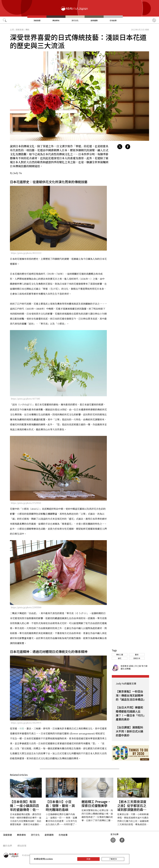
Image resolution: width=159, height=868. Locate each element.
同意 (88, 859)
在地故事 (113, 20)
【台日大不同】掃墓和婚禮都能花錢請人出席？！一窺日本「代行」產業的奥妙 (130, 713)
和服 (22, 728)
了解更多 (113, 859)
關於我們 (7, 846)
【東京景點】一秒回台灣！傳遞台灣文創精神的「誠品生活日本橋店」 (131, 695)
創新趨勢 (94, 20)
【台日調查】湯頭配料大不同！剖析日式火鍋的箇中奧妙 (129, 731)
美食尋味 (56, 20)
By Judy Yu (16, 173)
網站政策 (22, 846)
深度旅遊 (37, 20)
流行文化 (75, 20)
